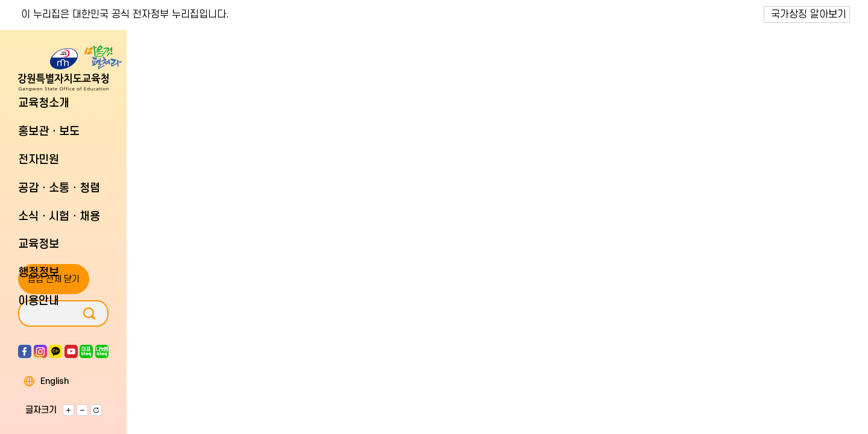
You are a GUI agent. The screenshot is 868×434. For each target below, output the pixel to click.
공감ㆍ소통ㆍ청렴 (59, 188)
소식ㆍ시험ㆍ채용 (59, 217)
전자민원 (39, 160)
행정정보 (39, 273)
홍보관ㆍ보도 (49, 132)
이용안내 (39, 301)
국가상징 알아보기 (809, 14)
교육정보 (39, 244)
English (55, 382)
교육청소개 (44, 103)
